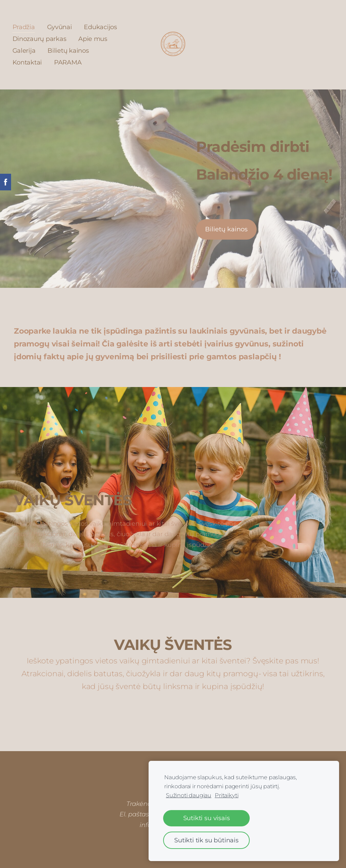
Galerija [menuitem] (25, 50)
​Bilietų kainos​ (226, 229)
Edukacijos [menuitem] (102, 27)
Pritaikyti (227, 795)
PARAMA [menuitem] (69, 62)
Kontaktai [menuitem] (29, 62)
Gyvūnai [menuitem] (61, 27)
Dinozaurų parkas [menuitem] (41, 38)
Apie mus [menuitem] (95, 38)
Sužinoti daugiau (189, 795)
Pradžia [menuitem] (25, 27)
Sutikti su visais (207, 818)
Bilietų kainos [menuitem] (70, 50)
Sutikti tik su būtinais (206, 840)
